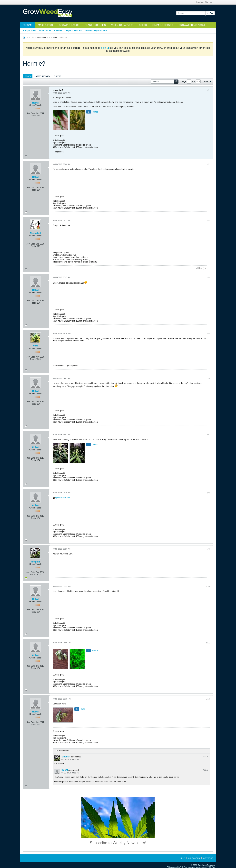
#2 (209, 164)
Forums (27, 25)
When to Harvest (122, 25)
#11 (208, 643)
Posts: (34, 116)
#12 (208, 699)
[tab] (28, 76)
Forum (31, 37)
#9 (209, 549)
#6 (209, 378)
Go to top (208, 858)
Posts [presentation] (28, 76)
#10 (208, 587)
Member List (45, 31)
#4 (209, 277)
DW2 (35, 346)
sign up (105, 48)
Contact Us (194, 858)
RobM (35, 103)
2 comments (64, 751)
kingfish (35, 562)
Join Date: (31, 113)
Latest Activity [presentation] (42, 76)
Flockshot (35, 233)
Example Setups (163, 25)
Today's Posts (29, 31)
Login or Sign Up (205, 2)
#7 (209, 435)
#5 (209, 334)
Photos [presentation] (57, 76)
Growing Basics (69, 25)
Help (182, 858)
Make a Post (46, 25)
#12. (206, 756)
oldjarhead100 (63, 498)
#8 (209, 493)
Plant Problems (95, 25)
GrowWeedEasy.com (192, 25)
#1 (209, 90)
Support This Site (74, 31)
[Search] (192, 13)
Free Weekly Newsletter (96, 31)
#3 (209, 221)
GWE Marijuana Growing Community (52, 37)
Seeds (143, 25)
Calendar (58, 31)
